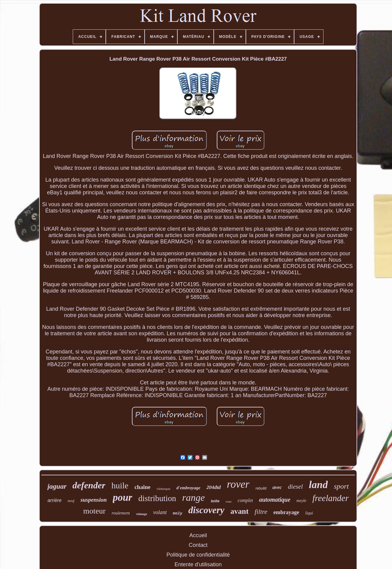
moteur (95, 511)
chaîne (142, 487)
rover (238, 484)
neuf (71, 501)
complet (245, 500)
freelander (330, 498)
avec (277, 487)
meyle (302, 501)
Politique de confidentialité (198, 555)
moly (178, 513)
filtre (261, 512)
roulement (121, 513)
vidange (141, 514)
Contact (198, 545)
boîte (215, 501)
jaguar (57, 486)
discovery (206, 510)
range (194, 497)
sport (341, 486)
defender (89, 485)
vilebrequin (163, 489)
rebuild (261, 488)
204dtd (214, 487)
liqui (309, 513)
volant (160, 512)
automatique (275, 500)
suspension (94, 500)
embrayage (286, 512)
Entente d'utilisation (198, 564)
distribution (157, 498)
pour (122, 497)
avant (240, 511)
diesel (295, 487)
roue (229, 501)
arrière (55, 500)
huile (120, 485)
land (318, 485)
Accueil (198, 535)
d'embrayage (188, 488)
